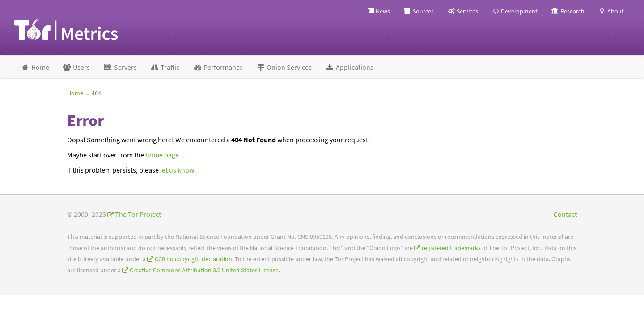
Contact (565, 214)
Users (76, 67)
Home (35, 67)
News (378, 11)
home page (162, 155)
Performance (218, 67)
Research (568, 11)
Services (463, 11)
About (611, 11)
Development (515, 11)
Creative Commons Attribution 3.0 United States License (204, 270)
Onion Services (284, 67)
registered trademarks (451, 248)
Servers (120, 67)
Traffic (165, 67)
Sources (419, 11)
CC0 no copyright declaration (193, 259)
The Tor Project (138, 214)
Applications (349, 67)
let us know (177, 170)
